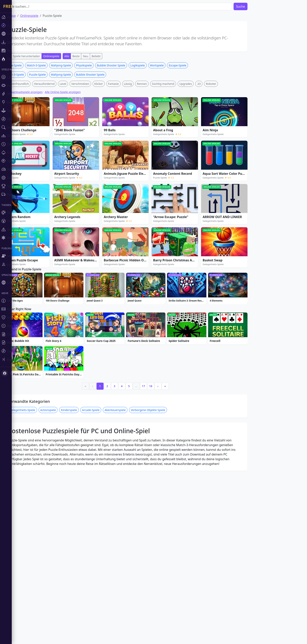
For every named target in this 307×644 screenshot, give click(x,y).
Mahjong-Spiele (73, 123)
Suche (252, 6)
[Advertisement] (137, 90)
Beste (88, 56)
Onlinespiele (41, 16)
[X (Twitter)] (10, 336)
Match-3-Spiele (48, 123)
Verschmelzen (92, 142)
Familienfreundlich (29, 142)
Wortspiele (169, 123)
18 (162, 505)
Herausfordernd (56, 142)
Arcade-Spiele (102, 529)
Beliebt (108, 56)
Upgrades (197, 142)
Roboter (223, 142)
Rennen (153, 142)
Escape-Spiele (189, 123)
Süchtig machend (175, 142)
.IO (211, 142)
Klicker (110, 142)
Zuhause (21, 16)
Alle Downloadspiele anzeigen (35, 150)
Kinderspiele (81, 529)
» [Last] (177, 505)
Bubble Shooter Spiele (123, 123)
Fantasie (125, 142)
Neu (97, 56)
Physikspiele (96, 123)
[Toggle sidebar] (6, 324)
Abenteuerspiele (127, 529)
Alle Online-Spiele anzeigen (74, 150)
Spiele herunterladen (38, 56)
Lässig (140, 142)
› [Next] (170, 505)
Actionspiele (60, 529)
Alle (19, 56)
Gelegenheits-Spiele (34, 529)
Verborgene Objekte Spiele (160, 529)
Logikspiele (149, 123)
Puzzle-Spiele (25, 123)
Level (75, 142)
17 (155, 505)
